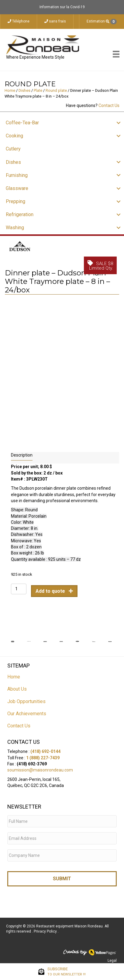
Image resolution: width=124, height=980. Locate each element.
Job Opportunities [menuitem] (26, 700)
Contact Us (109, 105)
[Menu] (116, 54)
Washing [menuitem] (15, 228)
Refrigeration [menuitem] (20, 214)
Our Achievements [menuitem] (27, 712)
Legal (112, 959)
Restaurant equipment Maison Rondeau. (70, 924)
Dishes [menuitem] (13, 162)
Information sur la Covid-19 (62, 7)
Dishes (24, 90)
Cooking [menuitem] (14, 136)
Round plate (56, 90)
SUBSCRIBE (67, 972)
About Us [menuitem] (17, 687)
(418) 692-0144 (45, 750)
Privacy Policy (46, 930)
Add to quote (51, 589)
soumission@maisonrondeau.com (40, 768)
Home (10, 90)
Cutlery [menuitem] (13, 149)
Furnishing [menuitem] (17, 175)
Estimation (102, 22)
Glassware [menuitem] (17, 188)
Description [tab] (22, 453)
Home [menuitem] (14, 675)
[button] (119, 123)
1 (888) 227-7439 (43, 756)
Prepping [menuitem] (15, 201)
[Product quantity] (19, 587)
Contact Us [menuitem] (19, 724)
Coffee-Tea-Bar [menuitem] (22, 123)
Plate (38, 90)
